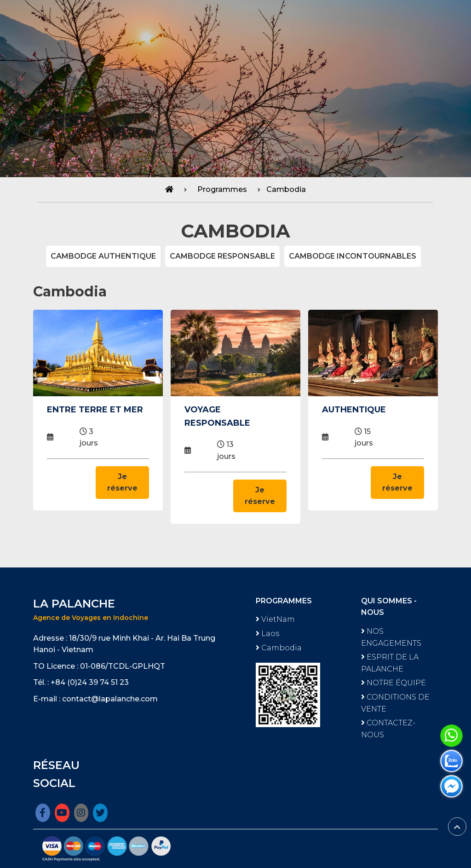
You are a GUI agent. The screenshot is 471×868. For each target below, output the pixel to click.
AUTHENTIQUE (354, 410)
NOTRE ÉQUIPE (393, 683)
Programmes (222, 189)
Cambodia (286, 189)
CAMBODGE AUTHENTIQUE (103, 256)
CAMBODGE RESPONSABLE (222, 256)
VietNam (275, 619)
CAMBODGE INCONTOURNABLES (353, 256)
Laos (267, 634)
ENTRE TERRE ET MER (95, 410)
